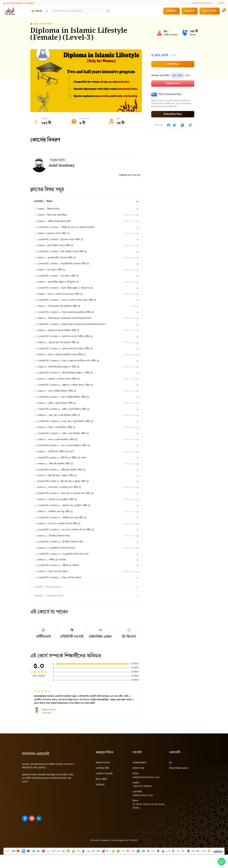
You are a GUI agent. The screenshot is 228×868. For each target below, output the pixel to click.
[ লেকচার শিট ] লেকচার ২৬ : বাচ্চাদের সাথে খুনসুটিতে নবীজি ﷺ (69, 516)
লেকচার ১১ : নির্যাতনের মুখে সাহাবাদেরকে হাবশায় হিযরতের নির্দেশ (70, 322)
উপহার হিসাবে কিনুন (173, 114)
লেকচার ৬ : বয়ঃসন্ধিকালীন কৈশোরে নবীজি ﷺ (60, 260)
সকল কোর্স (190, 11)
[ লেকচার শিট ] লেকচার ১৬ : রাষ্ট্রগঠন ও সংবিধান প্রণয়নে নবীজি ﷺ (70, 391)
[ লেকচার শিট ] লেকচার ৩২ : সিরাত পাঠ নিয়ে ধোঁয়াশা (64, 591)
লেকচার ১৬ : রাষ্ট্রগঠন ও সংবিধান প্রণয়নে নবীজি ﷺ (62, 385)
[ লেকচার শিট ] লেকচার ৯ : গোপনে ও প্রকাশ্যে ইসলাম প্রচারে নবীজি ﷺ (73, 303)
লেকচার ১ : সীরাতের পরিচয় (51, 209)
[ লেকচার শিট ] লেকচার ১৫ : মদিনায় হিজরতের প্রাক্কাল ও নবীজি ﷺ (71, 379)
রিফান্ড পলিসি (101, 793)
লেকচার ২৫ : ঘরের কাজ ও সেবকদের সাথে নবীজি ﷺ (63, 497)
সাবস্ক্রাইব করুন (173, 84)
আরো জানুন (199, 3)
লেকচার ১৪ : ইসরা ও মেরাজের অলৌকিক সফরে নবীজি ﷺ (66, 360)
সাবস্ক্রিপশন (171, 11)
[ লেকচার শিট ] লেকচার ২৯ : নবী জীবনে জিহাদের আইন (65, 553)
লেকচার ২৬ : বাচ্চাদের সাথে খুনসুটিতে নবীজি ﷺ (61, 510)
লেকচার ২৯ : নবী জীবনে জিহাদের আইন (56, 547)
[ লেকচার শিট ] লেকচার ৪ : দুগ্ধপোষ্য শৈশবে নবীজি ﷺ (65, 241)
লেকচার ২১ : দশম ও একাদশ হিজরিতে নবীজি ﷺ (61, 447)
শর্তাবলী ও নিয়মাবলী (104, 787)
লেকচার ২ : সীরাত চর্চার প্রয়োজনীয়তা (55, 216)
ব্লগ (171, 776)
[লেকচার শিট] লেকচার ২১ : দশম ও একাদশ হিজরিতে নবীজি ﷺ (69, 454)
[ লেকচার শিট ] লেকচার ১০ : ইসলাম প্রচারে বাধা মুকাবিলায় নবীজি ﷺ (72, 316)
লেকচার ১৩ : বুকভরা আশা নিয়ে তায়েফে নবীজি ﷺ (62, 347)
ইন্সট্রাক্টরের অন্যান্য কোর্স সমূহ (129, 175)
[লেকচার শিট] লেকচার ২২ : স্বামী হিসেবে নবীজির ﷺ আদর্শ (66, 466)
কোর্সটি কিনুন (173, 64)
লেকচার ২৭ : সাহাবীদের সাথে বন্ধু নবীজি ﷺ (59, 522)
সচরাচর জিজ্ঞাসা (139, 776)
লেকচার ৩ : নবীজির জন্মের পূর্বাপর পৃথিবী (57, 222)
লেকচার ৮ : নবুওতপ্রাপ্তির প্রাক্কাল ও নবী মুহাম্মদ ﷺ (62, 285)
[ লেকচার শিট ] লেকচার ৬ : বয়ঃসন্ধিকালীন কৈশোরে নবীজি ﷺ (68, 266)
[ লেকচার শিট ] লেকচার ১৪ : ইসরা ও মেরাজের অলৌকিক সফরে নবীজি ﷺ (74, 366)
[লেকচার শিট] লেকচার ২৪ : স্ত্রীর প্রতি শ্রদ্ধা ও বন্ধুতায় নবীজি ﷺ (68, 491)
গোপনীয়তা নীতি (102, 782)
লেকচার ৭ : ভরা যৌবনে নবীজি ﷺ (54, 272)
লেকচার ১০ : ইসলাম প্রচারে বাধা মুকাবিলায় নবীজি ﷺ (63, 310)
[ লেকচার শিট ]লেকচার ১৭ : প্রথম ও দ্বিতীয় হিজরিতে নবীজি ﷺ (68, 404)
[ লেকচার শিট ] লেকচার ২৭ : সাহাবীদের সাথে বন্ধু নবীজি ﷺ (67, 528)
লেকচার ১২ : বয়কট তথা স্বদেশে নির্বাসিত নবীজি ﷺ (62, 335)
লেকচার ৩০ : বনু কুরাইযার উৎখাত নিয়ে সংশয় (60, 560)
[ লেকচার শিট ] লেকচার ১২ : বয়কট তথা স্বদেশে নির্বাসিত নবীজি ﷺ (70, 341)
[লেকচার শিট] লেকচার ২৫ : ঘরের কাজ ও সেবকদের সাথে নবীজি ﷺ (71, 503)
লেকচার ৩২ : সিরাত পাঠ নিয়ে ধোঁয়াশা (56, 584)
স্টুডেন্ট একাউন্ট (210, 11)
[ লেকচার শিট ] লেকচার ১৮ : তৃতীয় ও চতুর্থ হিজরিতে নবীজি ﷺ (68, 416)
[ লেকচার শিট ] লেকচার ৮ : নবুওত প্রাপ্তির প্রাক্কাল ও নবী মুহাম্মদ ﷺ (70, 291)
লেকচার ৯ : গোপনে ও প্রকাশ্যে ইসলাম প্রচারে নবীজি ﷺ (64, 297)
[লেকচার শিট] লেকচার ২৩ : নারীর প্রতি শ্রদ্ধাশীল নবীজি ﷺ (66, 479)
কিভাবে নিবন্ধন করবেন (179, 782)
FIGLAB (133, 853)
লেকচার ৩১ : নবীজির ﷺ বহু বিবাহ (54, 572)
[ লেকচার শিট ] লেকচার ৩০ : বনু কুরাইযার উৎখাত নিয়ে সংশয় (68, 566)
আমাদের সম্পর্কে (103, 776)
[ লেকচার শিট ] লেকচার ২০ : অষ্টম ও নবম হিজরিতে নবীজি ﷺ (68, 441)
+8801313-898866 (142, 800)
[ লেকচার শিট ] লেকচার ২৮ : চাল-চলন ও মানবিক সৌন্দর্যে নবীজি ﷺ (71, 541)
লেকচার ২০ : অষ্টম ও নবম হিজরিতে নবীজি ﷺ (60, 435)
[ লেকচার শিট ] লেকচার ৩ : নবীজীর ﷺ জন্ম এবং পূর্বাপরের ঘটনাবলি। (71, 228)
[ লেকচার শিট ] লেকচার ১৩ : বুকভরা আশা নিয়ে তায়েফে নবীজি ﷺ (70, 353)
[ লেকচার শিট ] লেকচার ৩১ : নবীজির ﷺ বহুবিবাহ (62, 578)
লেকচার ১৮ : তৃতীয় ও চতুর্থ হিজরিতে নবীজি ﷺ (60, 410)
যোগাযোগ (221, 3)
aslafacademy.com (143, 809)
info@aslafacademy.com (146, 791)
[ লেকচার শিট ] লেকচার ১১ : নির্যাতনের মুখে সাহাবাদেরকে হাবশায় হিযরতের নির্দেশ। (78, 328)
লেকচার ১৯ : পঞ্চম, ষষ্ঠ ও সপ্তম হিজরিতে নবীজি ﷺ (63, 422)
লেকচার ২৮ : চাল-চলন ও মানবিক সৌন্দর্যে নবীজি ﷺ (63, 535)
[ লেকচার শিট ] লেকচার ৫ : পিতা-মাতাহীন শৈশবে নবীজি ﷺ (67, 253)
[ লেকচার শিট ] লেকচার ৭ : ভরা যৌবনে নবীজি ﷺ (62, 278)
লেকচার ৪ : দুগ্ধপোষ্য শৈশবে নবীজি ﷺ (57, 235)
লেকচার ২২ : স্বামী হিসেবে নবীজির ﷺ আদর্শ (59, 460)
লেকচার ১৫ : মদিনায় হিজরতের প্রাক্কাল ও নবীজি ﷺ (62, 372)
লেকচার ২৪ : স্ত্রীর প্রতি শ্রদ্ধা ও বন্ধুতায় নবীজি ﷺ (61, 485)
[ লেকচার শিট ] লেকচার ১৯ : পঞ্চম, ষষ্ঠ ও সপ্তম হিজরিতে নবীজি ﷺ (71, 429)
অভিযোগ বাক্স (138, 782)
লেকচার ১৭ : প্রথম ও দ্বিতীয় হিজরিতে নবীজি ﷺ (60, 397)
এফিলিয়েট (100, 798)
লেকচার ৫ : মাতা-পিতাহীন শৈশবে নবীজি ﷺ (59, 247)
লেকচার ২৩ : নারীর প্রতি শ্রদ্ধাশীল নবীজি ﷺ (59, 472)
